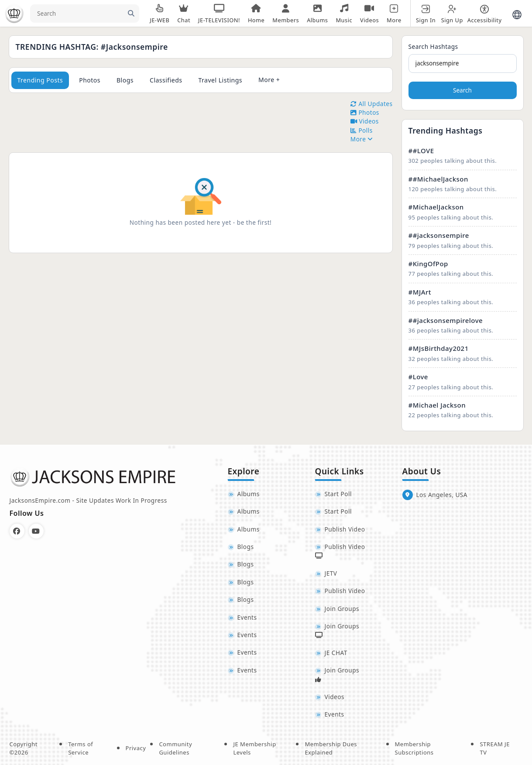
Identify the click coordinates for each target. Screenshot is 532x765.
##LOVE (421, 151)
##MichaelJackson (438, 179)
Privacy (136, 748)
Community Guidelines (175, 748)
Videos (335, 697)
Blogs (125, 80)
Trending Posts (40, 80)
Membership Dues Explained (331, 748)
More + (269, 80)
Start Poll (338, 494)
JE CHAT (336, 653)
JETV (331, 573)
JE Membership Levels (254, 748)
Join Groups (342, 609)
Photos (90, 80)
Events (247, 617)
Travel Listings (221, 80)
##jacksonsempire (439, 235)
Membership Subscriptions (414, 748)
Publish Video (345, 529)
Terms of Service (81, 748)
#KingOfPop (428, 264)
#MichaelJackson (436, 207)
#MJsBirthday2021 (439, 348)
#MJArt (420, 292)
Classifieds (166, 80)
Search (462, 90)
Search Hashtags (433, 46)
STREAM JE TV (494, 748)
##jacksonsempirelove (446, 320)
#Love (418, 377)
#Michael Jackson (437, 405)
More (362, 139)
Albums (249, 494)
